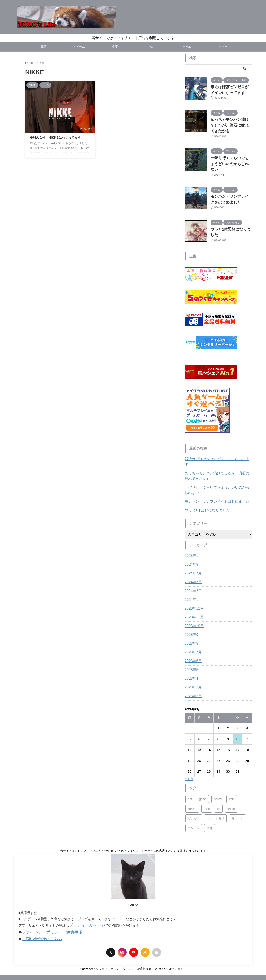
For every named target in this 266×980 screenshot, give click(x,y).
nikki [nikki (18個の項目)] (207, 786)
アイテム (79, 47)
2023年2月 (192, 674)
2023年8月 (192, 621)
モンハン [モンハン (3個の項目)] (194, 806)
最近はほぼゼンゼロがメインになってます (215, 442)
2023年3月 (192, 665)
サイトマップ (139, 957)
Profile (122, 957)
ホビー (223, 47)
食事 (115, 47)
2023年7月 (192, 630)
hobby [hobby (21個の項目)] (218, 777)
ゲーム (187, 47)
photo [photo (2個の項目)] (231, 786)
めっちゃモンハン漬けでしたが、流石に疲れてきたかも (218, 453)
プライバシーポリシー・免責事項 (47, 909)
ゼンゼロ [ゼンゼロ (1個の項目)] (194, 796)
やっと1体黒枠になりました (230, 213)
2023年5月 (192, 647)
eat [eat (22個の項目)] (190, 777)
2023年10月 (193, 603)
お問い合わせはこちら (39, 915)
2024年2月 (192, 568)
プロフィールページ (84, 903)
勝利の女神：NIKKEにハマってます (55, 137)
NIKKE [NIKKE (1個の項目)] (192, 786)
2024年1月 (192, 577)
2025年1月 (192, 533)
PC (151, 47)
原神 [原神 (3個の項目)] (210, 806)
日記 (43, 47)
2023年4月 (192, 656)
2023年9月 (192, 612)
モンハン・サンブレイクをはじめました (213, 479)
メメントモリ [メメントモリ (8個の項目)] (215, 796)
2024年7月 (192, 551)
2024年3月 (192, 560)
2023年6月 (192, 639)
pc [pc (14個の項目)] (219, 786)
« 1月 (189, 757)
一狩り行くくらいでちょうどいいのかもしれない (218, 468)
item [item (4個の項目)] (232, 777)
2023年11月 (193, 595)
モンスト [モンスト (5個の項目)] (237, 796)
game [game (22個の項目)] (203, 777)
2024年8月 (192, 542)
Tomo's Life (133, 967)
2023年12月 (193, 586)
